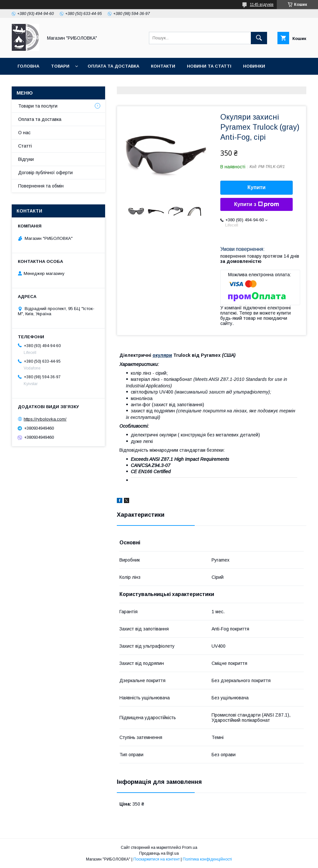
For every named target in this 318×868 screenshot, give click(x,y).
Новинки (254, 66)
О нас (24, 133)
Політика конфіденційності (207, 859)
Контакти (163, 66)
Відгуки (26, 159)
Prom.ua (190, 848)
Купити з (256, 204)
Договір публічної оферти (45, 173)
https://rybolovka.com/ (45, 419)
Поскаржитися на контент (157, 859)
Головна (28, 66)
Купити (257, 187)
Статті (25, 146)
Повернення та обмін (41, 186)
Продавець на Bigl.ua (159, 853)
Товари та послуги (38, 106)
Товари (60, 66)
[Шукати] (259, 38)
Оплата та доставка (113, 66)
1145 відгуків (262, 5)
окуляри (162, 355)
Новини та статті (209, 66)
